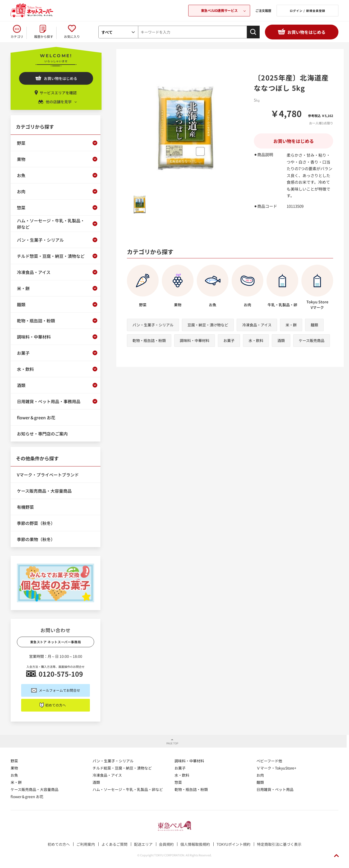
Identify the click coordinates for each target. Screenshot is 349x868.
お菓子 (229, 340)
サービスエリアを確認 (58, 93)
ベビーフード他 (269, 761)
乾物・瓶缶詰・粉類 (149, 340)
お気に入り (72, 36)
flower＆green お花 (27, 797)
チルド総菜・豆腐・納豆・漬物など (122, 768)
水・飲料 (256, 340)
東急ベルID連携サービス (219, 10)
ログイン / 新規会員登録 (307, 11)
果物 (14, 768)
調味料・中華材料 (195, 340)
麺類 (314, 325)
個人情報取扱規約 (195, 844)
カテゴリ (17, 36)
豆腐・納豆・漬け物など (208, 325)
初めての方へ (56, 705)
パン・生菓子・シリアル (153, 325)
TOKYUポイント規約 (233, 844)
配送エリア (143, 844)
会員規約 (166, 844)
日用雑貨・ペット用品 (275, 789)
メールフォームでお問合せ (59, 690)
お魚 (14, 775)
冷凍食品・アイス (257, 325)
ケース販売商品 (312, 340)
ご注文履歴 (263, 10)
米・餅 (291, 325)
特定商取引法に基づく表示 (279, 844)
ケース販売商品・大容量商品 (35, 789)
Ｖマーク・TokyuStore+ (276, 768)
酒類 (281, 340)
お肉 (260, 775)
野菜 (14, 761)
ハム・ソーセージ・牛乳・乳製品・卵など (128, 789)
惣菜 (178, 782)
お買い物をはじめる (306, 32)
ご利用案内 (86, 844)
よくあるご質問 (114, 844)
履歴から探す (44, 36)
